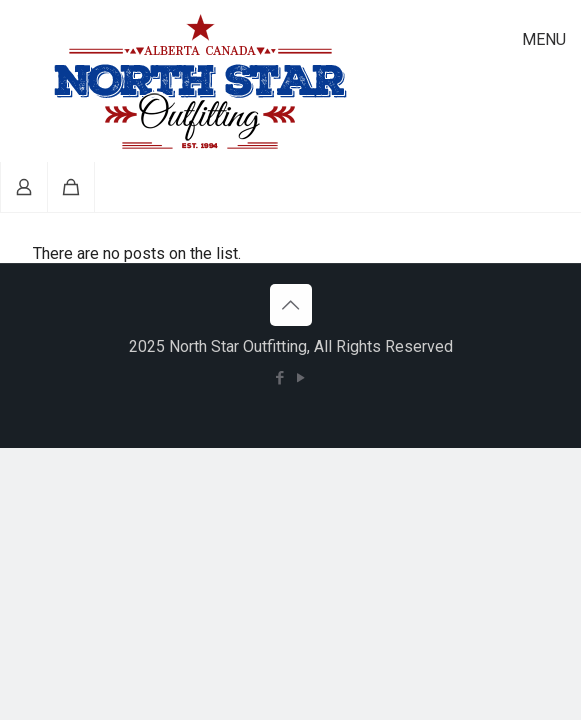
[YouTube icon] (301, 378)
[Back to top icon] (291, 305)
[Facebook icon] (280, 378)
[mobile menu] (554, 40)
